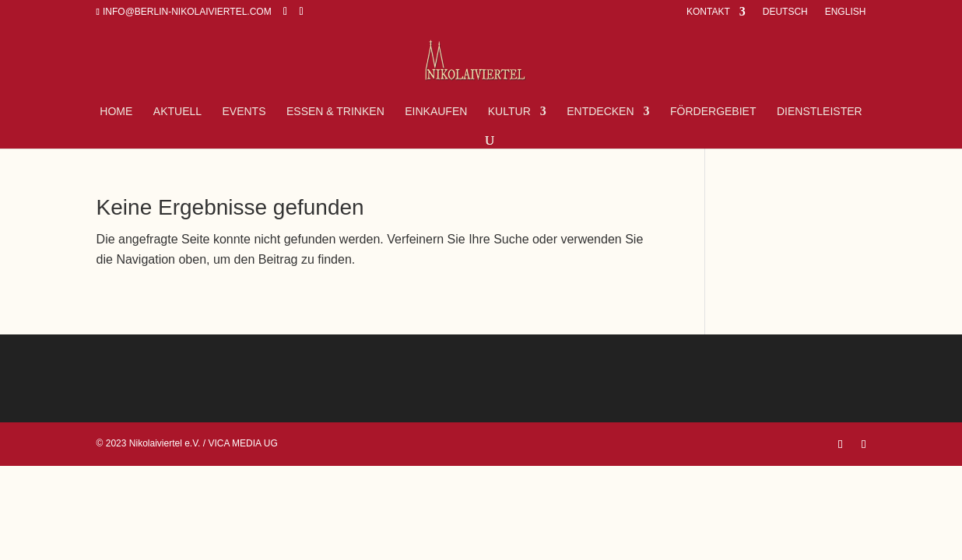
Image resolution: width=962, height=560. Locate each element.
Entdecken (600, 112)
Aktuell (177, 112)
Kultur (509, 112)
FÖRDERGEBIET (713, 112)
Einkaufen (436, 112)
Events (244, 112)
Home (116, 112)
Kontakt (708, 12)
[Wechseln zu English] (844, 15)
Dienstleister (820, 112)
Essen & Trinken (335, 112)
